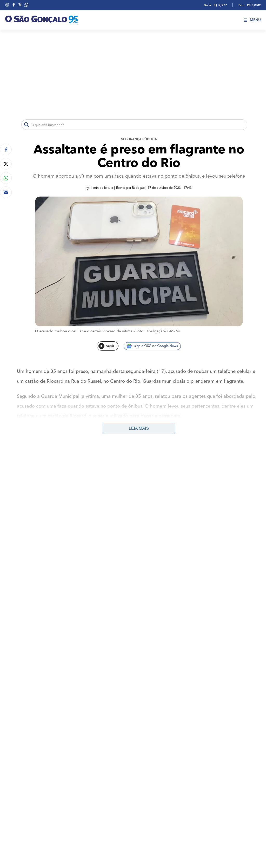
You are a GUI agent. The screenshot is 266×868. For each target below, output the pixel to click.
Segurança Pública (139, 139)
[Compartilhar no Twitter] (6, 164)
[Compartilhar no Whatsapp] (6, 178)
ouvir (106, 346)
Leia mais (139, 428)
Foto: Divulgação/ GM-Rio (158, 331)
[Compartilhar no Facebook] (6, 149)
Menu (252, 20)
